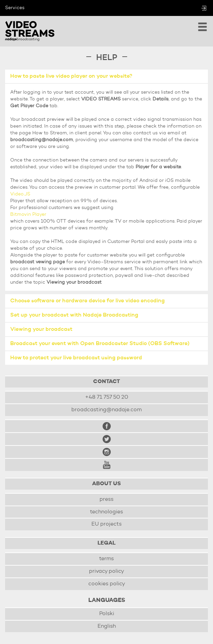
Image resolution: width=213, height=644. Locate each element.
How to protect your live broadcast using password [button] (76, 358)
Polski (107, 614)
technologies (106, 512)
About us (106, 484)
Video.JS (20, 194)
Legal (106, 543)
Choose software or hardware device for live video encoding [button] (87, 301)
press (106, 499)
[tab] (106, 77)
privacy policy (106, 571)
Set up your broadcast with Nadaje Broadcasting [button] (74, 315)
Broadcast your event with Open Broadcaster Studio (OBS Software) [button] (100, 344)
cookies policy (107, 584)
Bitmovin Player (28, 214)
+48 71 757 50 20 (106, 397)
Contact (106, 382)
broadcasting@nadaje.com (106, 410)
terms (106, 559)
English (107, 626)
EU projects (106, 524)
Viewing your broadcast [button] (41, 329)
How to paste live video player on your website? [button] (71, 76)
